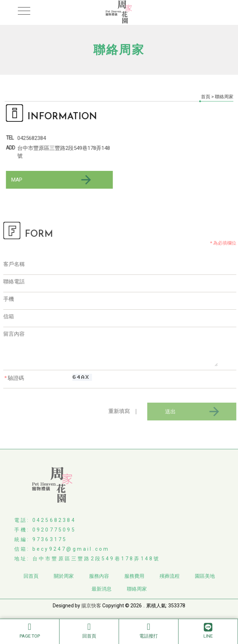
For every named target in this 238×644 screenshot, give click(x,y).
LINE (208, 630)
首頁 (206, 97)
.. (144, 606)
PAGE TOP (30, 630)
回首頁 (89, 630)
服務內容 (99, 576)
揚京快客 (91, 606)
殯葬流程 (170, 576)
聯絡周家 (137, 589)
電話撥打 (149, 630)
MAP (52, 180)
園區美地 (205, 576)
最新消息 (102, 589)
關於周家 (64, 576)
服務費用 (134, 576)
